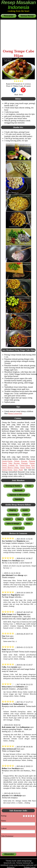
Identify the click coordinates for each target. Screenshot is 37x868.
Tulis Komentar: (7, 836)
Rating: (18, 816)
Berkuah (18, 490)
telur (28, 524)
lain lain (18, 528)
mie (30, 519)
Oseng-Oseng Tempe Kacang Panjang (19, 461)
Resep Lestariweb (15, 413)
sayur (8, 519)
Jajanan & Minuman (19, 495)
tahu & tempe (13, 524)
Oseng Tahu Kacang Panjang (15, 463)
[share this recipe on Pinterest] (23, 90)
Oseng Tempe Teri (27, 468)
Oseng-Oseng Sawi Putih (12, 470)
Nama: (4, 821)
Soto (29, 486)
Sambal (18, 499)
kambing (13, 515)
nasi (19, 519)
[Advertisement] (19, 34)
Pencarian (9, 16)
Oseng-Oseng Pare (27, 465)
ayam (25, 510)
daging (13, 510)
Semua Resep (27, 16)
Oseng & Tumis (13, 486)
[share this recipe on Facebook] (14, 90)
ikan (26, 515)
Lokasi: (4, 828)
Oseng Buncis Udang (10, 468)
